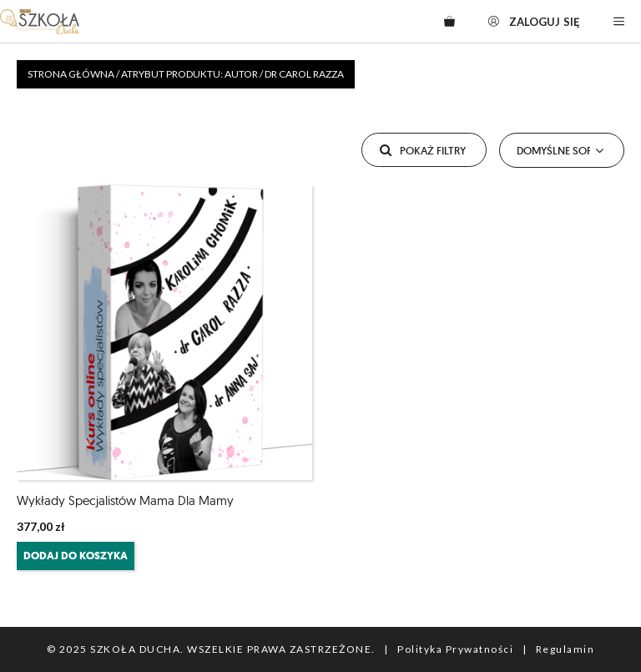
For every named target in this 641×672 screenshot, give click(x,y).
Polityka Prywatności (455, 649)
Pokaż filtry (421, 147)
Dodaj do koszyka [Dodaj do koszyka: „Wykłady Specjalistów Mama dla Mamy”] (76, 556)
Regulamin (565, 649)
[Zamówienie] (562, 150)
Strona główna (71, 74)
